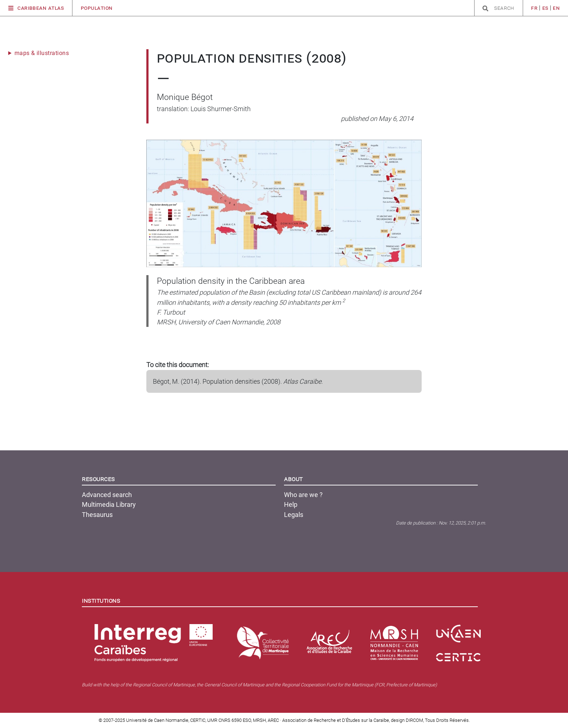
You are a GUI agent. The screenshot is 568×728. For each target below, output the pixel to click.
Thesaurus (97, 515)
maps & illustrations (42, 53)
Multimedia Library (109, 504)
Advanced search (107, 495)
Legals (294, 515)
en (556, 8)
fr (534, 8)
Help (291, 504)
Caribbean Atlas (36, 8)
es (545, 8)
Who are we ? (303, 495)
